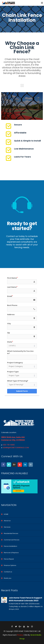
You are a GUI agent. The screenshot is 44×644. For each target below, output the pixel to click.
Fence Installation (11, 546)
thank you (8, 578)
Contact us (8, 572)
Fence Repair (9, 559)
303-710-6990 (9, 445)
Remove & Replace (11, 553)
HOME (6, 514)
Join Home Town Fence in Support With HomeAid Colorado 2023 (25, 599)
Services (7, 527)
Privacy (20, 635)
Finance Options (10, 565)
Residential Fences (11, 533)
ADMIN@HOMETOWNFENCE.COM (16, 448)
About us (7, 521)
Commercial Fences (12, 540)
